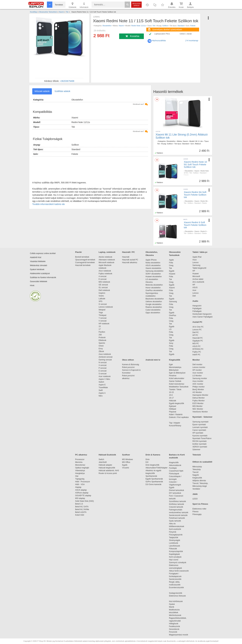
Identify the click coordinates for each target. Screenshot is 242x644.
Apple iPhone (151, 260)
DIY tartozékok (175, 493)
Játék (195, 494)
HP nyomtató (198, 433)
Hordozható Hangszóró (202, 314)
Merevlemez (80, 465)
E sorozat (103, 279)
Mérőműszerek (175, 615)
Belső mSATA (81, 512)
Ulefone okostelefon (154, 302)
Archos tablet (198, 279)
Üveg (171, 265)
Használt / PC (128, 252)
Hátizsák (173, 401)
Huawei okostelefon (154, 277)
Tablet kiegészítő (199, 268)
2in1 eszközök (198, 282)
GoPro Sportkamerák (154, 482)
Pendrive (173, 376)
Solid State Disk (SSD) (84, 501)
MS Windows (127, 459)
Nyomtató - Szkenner (202, 417)
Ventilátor (196, 489)
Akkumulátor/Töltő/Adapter (156, 468)
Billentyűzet (174, 370)
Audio (195, 301)
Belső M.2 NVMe (83, 509)
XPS (100, 301)
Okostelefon (107, 26)
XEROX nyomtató (200, 447)
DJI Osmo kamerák (154, 484)
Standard (181, 26)
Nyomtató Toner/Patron (202, 438)
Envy (101, 349)
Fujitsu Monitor (199, 401)
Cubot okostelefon (153, 310)
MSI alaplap (80, 498)
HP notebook (104, 324)
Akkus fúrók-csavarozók (179, 571)
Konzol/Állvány (175, 426)
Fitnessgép (197, 514)
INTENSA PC (198, 349)
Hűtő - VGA (80, 484)
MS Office (126, 462)
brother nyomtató (199, 444)
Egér (171, 365)
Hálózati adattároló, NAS (109, 471)
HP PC (195, 335)
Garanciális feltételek (39, 281)
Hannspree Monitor (200, 395)
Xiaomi (121, 26)
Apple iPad (197, 257)
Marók (174, 607)
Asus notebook (105, 354)
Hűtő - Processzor (83, 482)
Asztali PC (197, 322)
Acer (194, 290)
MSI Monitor (197, 406)
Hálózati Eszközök (107, 455)
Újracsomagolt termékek (85, 260)
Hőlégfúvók (174, 624)
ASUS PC (197, 346)
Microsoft (196, 276)
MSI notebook (104, 282)
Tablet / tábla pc (200, 252)
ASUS (195, 288)
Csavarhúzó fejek (178, 471)
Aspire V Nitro (105, 379)
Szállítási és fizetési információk (43, 277)
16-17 (171, 398)
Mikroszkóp (197, 467)
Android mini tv (153, 360)
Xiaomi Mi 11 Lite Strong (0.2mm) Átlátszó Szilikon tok (182, 136)
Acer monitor (198, 373)
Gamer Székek (175, 381)
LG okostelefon (152, 279)
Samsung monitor (200, 378)
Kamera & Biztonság (130, 365)
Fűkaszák (173, 549)
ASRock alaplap (82, 493)
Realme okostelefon (154, 307)
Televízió (197, 455)
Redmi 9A (204, 201)
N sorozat (103, 363)
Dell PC (196, 332)
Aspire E (102, 385)
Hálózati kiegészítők (107, 468)
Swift (101, 390)
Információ (84, 5)
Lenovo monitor (199, 367)
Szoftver (126, 455)
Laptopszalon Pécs (162, 34)
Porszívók (173, 632)
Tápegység (80, 479)
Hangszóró (197, 306)
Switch (101, 382)
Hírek (32, 286)
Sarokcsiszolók (176, 579)
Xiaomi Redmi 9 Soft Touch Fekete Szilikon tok (195, 225)
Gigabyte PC (198, 341)
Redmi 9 (203, 231)
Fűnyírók (173, 532)
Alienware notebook (107, 260)
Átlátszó (198, 144)
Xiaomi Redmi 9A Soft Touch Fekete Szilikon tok (195, 195)
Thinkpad (102, 315)
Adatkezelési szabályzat (40, 273)
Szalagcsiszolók (176, 593)
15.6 (171, 395)
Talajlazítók (174, 538)
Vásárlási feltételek (38, 261)
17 (100, 329)
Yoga (101, 313)
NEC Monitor (198, 409)
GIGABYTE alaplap (84, 496)
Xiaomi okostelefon (153, 268)
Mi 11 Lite (199, 141)
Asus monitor (198, 381)
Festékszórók (174, 626)
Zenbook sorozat (105, 357)
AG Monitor (197, 392)
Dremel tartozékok (178, 490)
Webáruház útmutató (39, 265)
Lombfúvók (174, 543)
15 (100, 326)
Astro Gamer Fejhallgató (202, 317)
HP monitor (197, 370)
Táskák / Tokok (175, 390)
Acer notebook (105, 376)
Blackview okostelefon (155, 299)
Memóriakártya (175, 367)
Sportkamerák (151, 476)
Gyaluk (175, 604)
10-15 (171, 392)
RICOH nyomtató (199, 441)
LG (170, 329)
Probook (102, 338)
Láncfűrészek (176, 546)
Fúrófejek (174, 468)
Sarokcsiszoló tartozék (178, 515)
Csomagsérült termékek (85, 263)
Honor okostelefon (153, 288)
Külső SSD (80, 515)
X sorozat (103, 365)
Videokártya (80, 471)
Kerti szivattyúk (175, 557)
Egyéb (172, 271)
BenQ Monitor (198, 390)
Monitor (196, 360)
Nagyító (196, 475)
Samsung (173, 302)
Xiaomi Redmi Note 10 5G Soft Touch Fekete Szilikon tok (195, 164)
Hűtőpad (172, 409)
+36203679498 (67, 81)
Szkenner (196, 450)
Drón (148, 459)
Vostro (101, 296)
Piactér (78, 252)
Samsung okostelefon (154, 271)
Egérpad (172, 406)
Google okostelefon (153, 304)
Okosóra (149, 282)
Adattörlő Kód (36, 257)
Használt (126, 257)
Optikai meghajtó (82, 468)
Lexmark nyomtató (200, 427)
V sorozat (103, 321)
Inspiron (102, 293)
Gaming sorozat (106, 360)
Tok (154, 26)
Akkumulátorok (177, 465)
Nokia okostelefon (153, 263)
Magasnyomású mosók (178, 635)
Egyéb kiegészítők (176, 403)
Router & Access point (108, 473)
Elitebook (102, 340)
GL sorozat (103, 288)
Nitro (101, 396)
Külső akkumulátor (177, 378)
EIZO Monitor (198, 403)
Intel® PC (196, 355)
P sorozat (102, 368)
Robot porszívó (128, 367)
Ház (77, 476)
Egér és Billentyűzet (177, 373)
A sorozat (102, 276)
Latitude (102, 299)
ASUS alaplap (81, 490)
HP (194, 271)
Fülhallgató (197, 311)
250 (100, 335)
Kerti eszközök (175, 529)
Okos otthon (128, 360)
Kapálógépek (174, 554)
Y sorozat (102, 318)
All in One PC (198, 327)
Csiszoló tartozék (176, 507)
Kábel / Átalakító (176, 415)
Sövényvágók (176, 540)
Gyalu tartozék (175, 521)
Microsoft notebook (106, 263)
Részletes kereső (137, 5)
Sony (171, 343)
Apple (171, 260)
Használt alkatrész (130, 263)
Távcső (195, 472)
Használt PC (198, 338)
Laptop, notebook (107, 252)
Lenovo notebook (106, 307)
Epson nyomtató (199, 425)
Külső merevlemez (177, 384)
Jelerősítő (103, 462)
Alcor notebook (105, 271)
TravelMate (104, 388)
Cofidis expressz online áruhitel (43, 253)
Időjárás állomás (199, 481)
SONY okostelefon (153, 274)
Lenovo (195, 263)
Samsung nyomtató (200, 422)
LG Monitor (197, 376)
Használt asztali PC (130, 260)
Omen (101, 346)
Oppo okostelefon (153, 313)
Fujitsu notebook (105, 274)
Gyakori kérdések (37, 269)
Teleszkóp (197, 469)
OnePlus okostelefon (154, 290)
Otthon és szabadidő (202, 462)
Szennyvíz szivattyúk (178, 563)
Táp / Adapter (175, 423)
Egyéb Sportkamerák (155, 479)
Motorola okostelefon (154, 285)
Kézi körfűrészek (177, 601)
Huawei (172, 274)
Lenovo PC (197, 330)
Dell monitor (197, 365)
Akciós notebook (105, 257)
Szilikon (165, 26)
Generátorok (174, 629)
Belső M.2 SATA (82, 507)
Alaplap (78, 487)
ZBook (101, 351)
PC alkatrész (81, 455)
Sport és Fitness (200, 504)
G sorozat (103, 304)
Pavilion (102, 332)
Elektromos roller (199, 509)
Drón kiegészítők (152, 465)
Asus (195, 260)
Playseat (173, 412)
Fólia (171, 263)
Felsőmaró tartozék (177, 518)
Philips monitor (199, 387)
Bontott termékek (82, 257)
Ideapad (102, 310)
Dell (194, 296)
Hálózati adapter (105, 465)
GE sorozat (104, 285)
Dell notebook (104, 290)
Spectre (102, 343)
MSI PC (196, 344)
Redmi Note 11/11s (139, 26)
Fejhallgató (197, 308)
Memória (79, 462)
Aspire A (102, 393)
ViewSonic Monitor (200, 412)
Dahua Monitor (199, 398)
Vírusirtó (126, 468)
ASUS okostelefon (153, 265)
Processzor (80, 459)
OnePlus (173, 315)
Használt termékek (83, 265)
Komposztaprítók (176, 551)
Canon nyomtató (199, 430)
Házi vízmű (174, 560)
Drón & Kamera (153, 455)
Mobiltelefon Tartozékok (179, 387)
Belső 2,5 (79, 504)
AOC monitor (198, 384)
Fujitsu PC (197, 352)
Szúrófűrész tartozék (177, 501)
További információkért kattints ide (49, 204)
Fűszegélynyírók (176, 535)
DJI (147, 462)
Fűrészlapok (176, 474)
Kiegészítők (175, 360)
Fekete (193, 26)
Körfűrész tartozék (176, 504)
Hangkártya (80, 473)
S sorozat (103, 374)
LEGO (195, 499)
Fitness (195, 512)
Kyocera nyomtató (200, 436)
